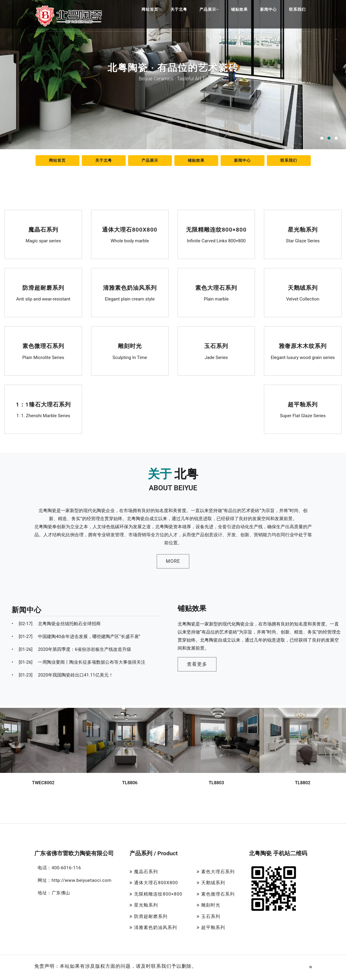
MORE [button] (173, 561)
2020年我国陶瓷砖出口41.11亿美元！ (62, 675)
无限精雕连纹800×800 (216, 230)
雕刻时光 (130, 346)
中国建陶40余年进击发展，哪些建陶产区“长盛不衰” (76, 637)
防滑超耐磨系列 (43, 288)
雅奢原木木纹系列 (303, 346)
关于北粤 (179, 9)
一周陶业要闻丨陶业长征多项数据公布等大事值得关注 (79, 662)
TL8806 (130, 782)
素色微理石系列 (43, 346)
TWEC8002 (43, 782)
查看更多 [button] (197, 664)
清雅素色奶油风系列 (130, 288)
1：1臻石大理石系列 (43, 405)
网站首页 (150, 9)
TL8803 (216, 782)
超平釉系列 (303, 405)
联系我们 (297, 9)
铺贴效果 (239, 9)
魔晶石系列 (43, 230)
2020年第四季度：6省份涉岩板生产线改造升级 (71, 649)
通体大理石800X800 (130, 230)
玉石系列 (216, 346)
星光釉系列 (303, 230)
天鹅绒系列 (303, 288)
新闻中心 (268, 9)
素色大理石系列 (216, 288)
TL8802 (303, 782)
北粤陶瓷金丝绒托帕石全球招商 (56, 624)
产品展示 (209, 9)
